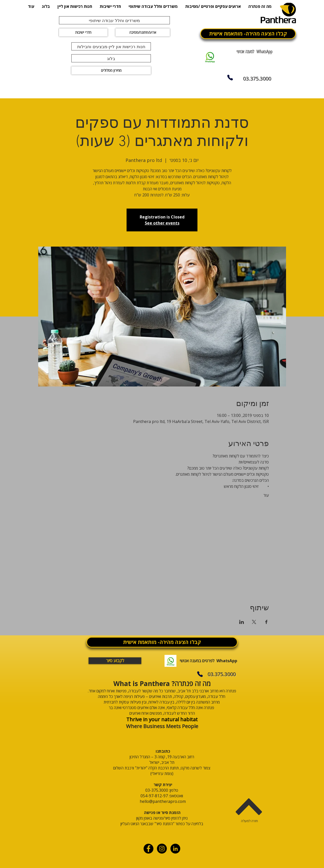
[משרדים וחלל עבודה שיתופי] (114, 20)
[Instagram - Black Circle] (162, 849)
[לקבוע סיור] (115, 661)
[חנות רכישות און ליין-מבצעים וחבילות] (111, 46)
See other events (162, 223)
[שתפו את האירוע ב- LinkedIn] (242, 622)
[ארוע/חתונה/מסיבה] (143, 32)
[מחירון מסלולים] (111, 70)
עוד (266, 495)
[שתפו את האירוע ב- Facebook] (266, 622)
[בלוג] (111, 58)
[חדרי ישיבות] (83, 32)
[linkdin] (175, 849)
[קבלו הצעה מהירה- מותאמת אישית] (248, 34)
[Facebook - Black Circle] (148, 849)
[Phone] (230, 78)
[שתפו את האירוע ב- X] (254, 622)
